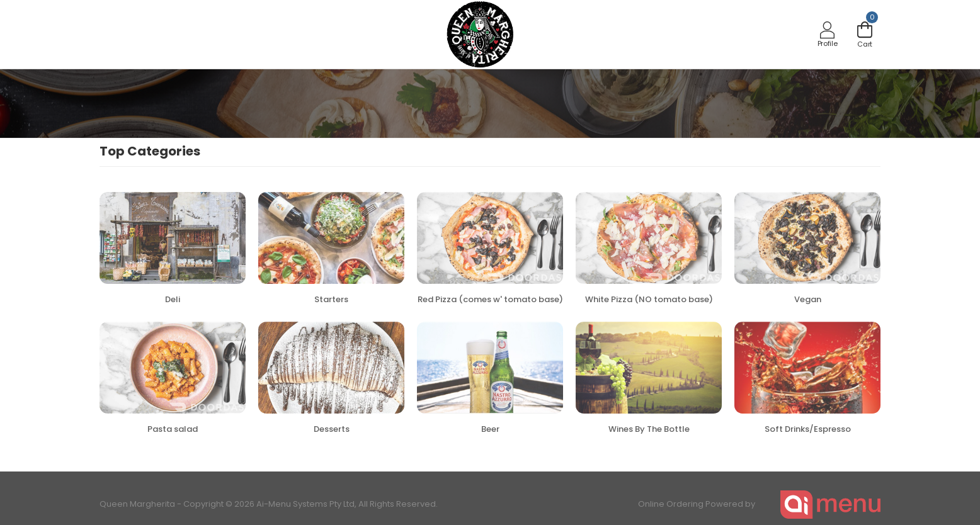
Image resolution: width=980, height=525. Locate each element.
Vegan (808, 299)
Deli (173, 299)
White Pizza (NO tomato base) (649, 299)
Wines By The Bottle (649, 429)
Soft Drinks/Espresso (808, 429)
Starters (331, 299)
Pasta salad (173, 429)
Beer (490, 429)
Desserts (332, 429)
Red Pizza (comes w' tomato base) (490, 299)
